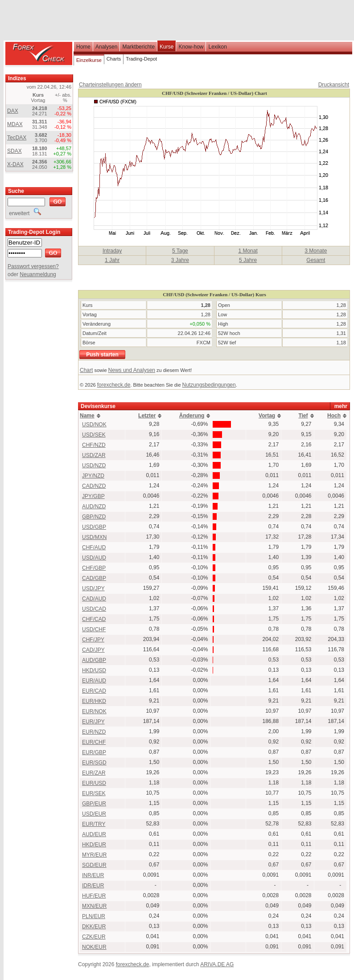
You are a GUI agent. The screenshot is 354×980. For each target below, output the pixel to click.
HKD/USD (94, 670)
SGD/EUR (94, 865)
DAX (13, 111)
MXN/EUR (94, 906)
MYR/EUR (94, 855)
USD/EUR (94, 814)
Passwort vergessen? (33, 266)
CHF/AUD (94, 547)
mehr (341, 406)
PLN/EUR (94, 916)
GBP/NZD (94, 517)
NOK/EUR (94, 947)
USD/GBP (94, 527)
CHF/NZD (94, 445)
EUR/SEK (94, 793)
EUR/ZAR (94, 773)
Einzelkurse (89, 60)
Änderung (192, 416)
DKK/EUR (94, 927)
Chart (86, 370)
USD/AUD (94, 558)
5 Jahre (248, 260)
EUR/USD (94, 783)
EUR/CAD (94, 691)
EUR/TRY (94, 824)
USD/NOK (94, 425)
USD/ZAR (94, 455)
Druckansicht (334, 85)
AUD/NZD (94, 506)
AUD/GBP (94, 660)
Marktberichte (138, 47)
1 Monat (248, 251)
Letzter (147, 416)
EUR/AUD (94, 681)
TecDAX (17, 138)
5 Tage (180, 251)
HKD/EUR (94, 845)
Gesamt (316, 260)
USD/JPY (93, 588)
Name (87, 416)
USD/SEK (94, 435)
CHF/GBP (94, 568)
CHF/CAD (94, 619)
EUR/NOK (94, 711)
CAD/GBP (94, 578)
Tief (303, 416)
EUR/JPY (93, 722)
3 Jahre (180, 260)
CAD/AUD (94, 599)
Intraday (112, 251)
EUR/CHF (94, 742)
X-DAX (15, 164)
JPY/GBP (93, 496)
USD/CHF (94, 629)
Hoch (334, 416)
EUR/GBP (94, 752)
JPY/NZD (93, 476)
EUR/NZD (94, 732)
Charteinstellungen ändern (110, 85)
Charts (114, 59)
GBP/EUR (94, 804)
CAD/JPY (93, 650)
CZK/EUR (94, 937)
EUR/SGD (94, 763)
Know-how (191, 47)
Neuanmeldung (38, 274)
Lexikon (217, 47)
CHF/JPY (93, 640)
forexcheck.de (114, 385)
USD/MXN (94, 537)
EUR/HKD (94, 701)
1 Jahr (112, 260)
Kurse (167, 47)
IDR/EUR (93, 886)
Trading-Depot (141, 59)
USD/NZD (94, 465)
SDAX (14, 151)
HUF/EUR (94, 896)
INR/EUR (93, 875)
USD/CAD (94, 609)
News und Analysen (132, 370)
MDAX (15, 124)
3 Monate (316, 251)
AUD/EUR (94, 834)
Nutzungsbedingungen (209, 385)
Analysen (106, 47)
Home (83, 47)
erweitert (24, 213)
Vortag (267, 416)
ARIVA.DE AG (217, 964)
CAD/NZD (94, 486)
